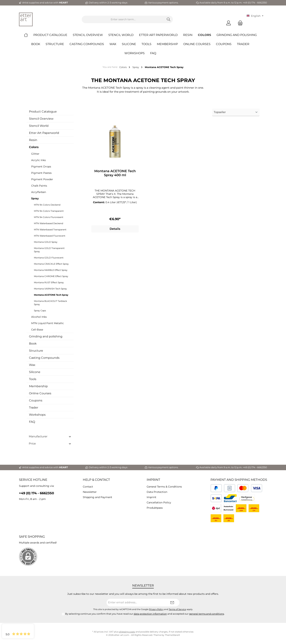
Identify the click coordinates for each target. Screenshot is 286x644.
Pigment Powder (42, 179)
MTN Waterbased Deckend (49, 223)
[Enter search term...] (123, 19)
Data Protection (157, 492)
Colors (34, 147)
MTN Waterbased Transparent (50, 230)
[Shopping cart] (239, 23)
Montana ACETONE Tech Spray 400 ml (115, 173)
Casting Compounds (44, 358)
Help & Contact (96, 480)
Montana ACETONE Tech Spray (51, 295)
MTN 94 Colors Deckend (47, 205)
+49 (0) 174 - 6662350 (36, 493)
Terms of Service (177, 609)
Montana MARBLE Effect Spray (51, 270)
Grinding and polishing (46, 336)
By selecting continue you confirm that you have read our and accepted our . (145, 614)
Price (50, 443)
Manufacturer (50, 436)
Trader (34, 408)
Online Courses (40, 393)
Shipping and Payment (97, 497)
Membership (38, 386)
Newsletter (90, 492)
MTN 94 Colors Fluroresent (49, 217)
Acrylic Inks (38, 160)
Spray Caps (40, 311)
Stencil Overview (41, 119)
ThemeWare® (172, 635)
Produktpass (155, 508)
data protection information (150, 614)
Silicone (35, 372)
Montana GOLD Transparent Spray (49, 250)
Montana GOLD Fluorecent (49, 258)
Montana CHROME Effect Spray (51, 276)
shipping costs (127, 632)
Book (33, 344)
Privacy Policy (156, 609)
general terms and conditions (206, 614)
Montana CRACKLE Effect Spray (51, 264)
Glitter (35, 154)
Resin (33, 140)
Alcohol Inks (39, 317)
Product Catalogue (43, 112)
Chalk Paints (39, 186)
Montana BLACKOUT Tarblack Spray (50, 303)
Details (115, 229)
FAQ (32, 422)
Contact (88, 487)
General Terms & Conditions (164, 487)
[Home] (29, 35)
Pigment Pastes (41, 173)
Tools (33, 379)
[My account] (229, 23)
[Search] (169, 19)
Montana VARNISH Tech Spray (50, 289)
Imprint (153, 480)
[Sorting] (236, 112)
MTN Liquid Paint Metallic (48, 323)
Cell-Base (37, 330)
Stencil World (39, 126)
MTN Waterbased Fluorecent (50, 236)
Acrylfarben (39, 192)
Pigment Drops (41, 167)
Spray (35, 198)
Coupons (36, 400)
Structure (36, 351)
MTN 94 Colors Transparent (49, 211)
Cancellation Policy (159, 502)
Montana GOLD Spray (46, 242)
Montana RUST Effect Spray (49, 282)
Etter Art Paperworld (44, 133)
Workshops (37, 415)
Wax (32, 365)
